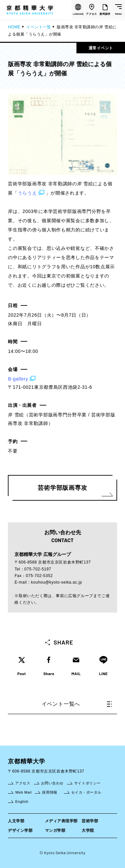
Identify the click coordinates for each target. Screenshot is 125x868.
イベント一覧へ (77, 704)
